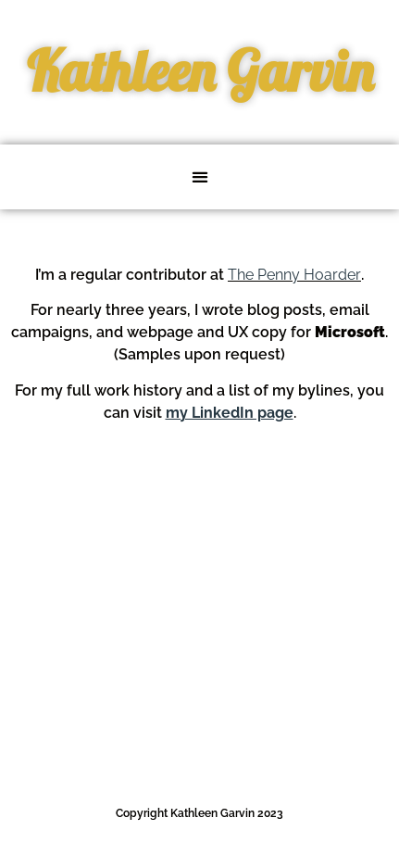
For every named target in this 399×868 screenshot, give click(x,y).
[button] (199, 177)
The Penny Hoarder (294, 275)
